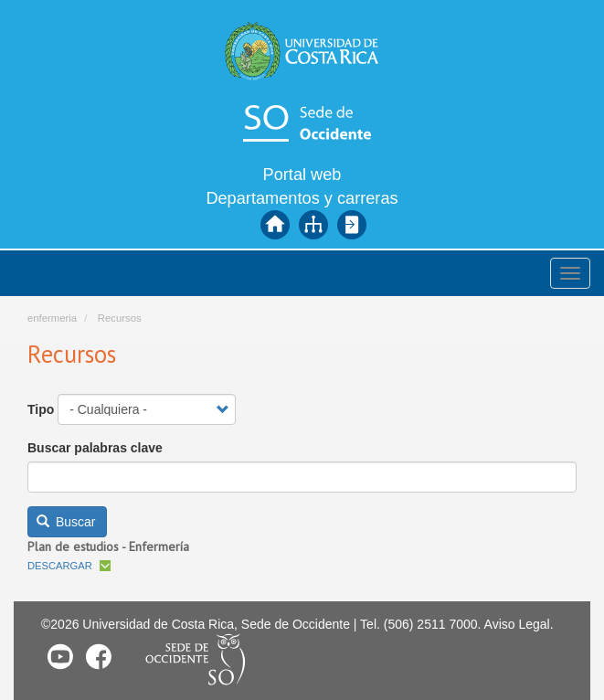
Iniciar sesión (352, 225)
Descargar (60, 566)
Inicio (275, 225)
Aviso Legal (517, 624)
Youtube (60, 656)
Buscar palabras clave (95, 448)
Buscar (66, 522)
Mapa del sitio (313, 225)
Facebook (99, 656)
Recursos (120, 318)
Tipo (41, 409)
